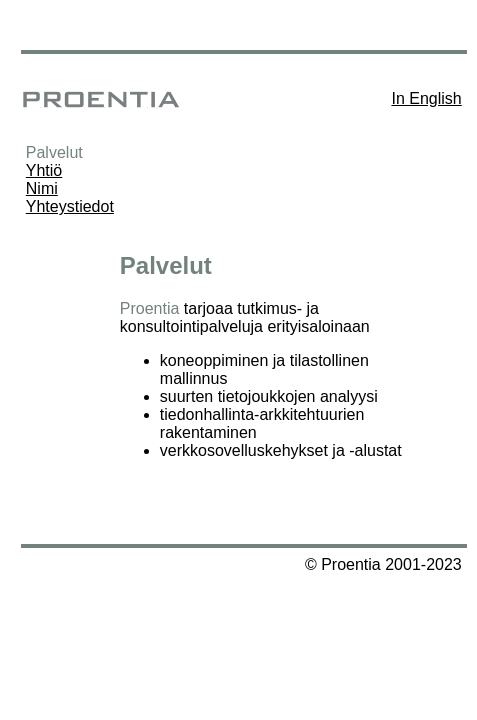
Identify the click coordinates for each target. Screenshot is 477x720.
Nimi (42, 188)
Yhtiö (44, 170)
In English (426, 98)
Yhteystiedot (70, 206)
